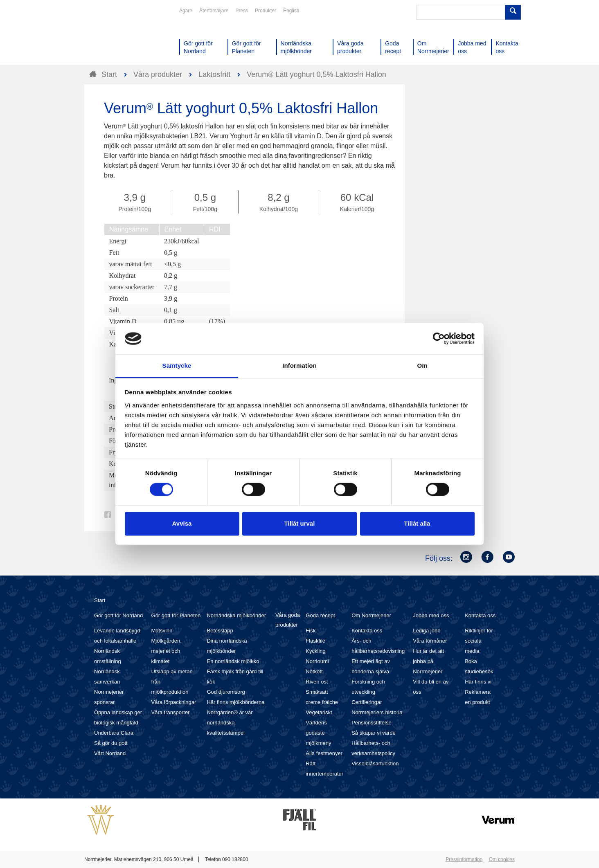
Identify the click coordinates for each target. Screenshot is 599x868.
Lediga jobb (427, 631)
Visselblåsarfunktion (375, 763)
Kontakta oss (367, 631)
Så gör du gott (111, 743)
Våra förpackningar (174, 702)
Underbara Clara (114, 733)
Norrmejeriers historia (377, 712)
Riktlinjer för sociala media (479, 641)
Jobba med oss (431, 615)
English (291, 11)
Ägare (186, 11)
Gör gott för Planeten (176, 615)
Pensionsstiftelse (372, 723)
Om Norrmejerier (371, 615)
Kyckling (315, 651)
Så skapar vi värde (374, 733)
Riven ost (317, 682)
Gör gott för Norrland (118, 615)
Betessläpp (220, 631)
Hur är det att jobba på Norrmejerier (428, 661)
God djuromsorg (226, 692)
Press (242, 11)
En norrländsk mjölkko (233, 661)
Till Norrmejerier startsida (115, 36)
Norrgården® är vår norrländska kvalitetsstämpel (230, 723)
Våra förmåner (430, 641)
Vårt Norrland (110, 753)
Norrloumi (317, 661)
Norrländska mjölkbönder (236, 615)
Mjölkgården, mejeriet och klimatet (167, 651)
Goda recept (320, 615)
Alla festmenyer (324, 753)
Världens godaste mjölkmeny (318, 733)
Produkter (266, 11)
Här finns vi (478, 682)
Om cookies (502, 859)
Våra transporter (171, 712)
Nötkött (314, 671)
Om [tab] (422, 365)
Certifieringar (367, 702)
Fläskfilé (315, 641)
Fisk (311, 631)
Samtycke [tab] (177, 365)
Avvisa (182, 523)
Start (100, 600)
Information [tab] (299, 365)
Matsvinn (162, 631)
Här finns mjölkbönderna (235, 702)
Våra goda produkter (288, 620)
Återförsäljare (214, 11)
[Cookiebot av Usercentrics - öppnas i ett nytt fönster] (439, 339)
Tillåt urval (300, 523)
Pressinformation (464, 859)
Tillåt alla (417, 523)
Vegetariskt (319, 712)
